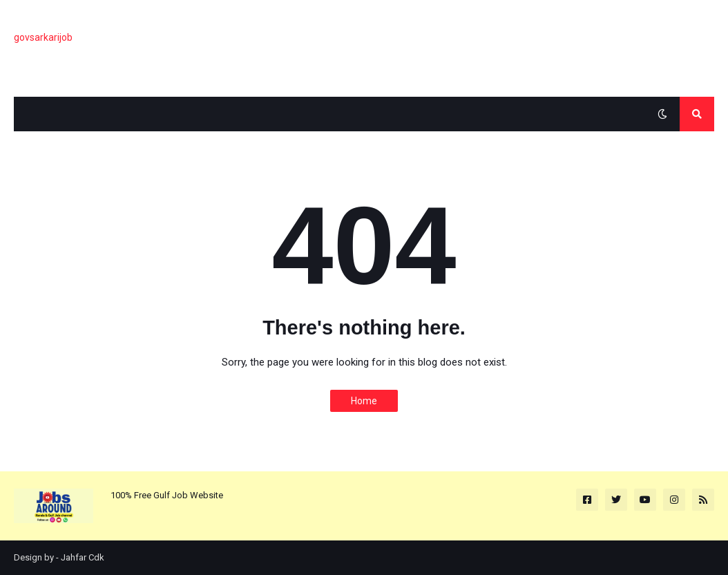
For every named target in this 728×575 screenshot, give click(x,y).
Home (364, 401)
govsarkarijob (43, 37)
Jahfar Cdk (83, 557)
